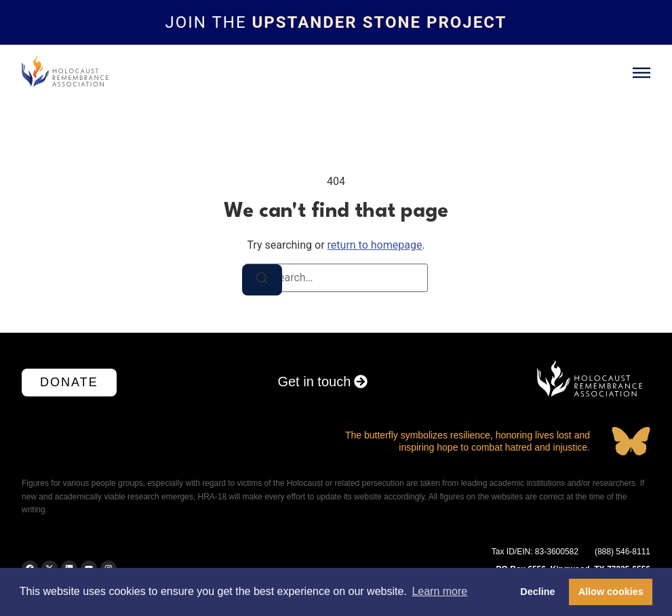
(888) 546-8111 (622, 552)
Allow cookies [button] (611, 592)
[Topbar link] (336, 22)
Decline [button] (537, 592)
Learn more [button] (439, 591)
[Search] (262, 280)
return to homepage (375, 245)
